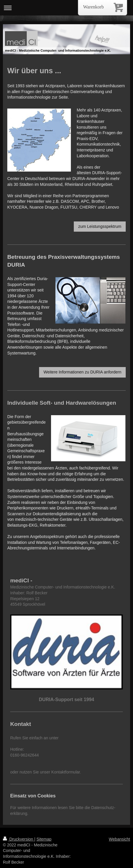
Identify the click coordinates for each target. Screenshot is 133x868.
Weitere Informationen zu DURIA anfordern (82, 372)
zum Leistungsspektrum (100, 226)
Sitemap (44, 839)
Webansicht (119, 839)
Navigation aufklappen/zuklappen (66, 8)
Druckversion (19, 839)
